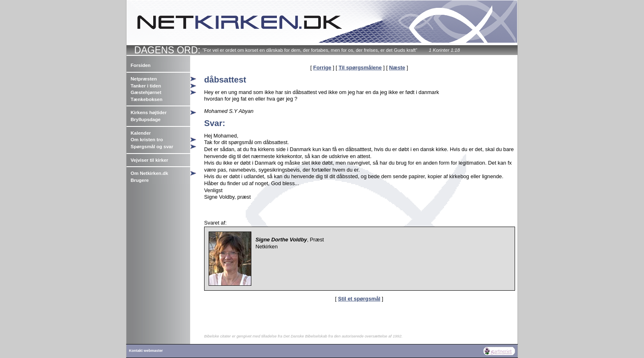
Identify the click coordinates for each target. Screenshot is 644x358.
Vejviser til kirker (149, 160)
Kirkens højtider (149, 112)
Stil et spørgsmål (359, 299)
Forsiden (141, 65)
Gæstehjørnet (146, 92)
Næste (397, 68)
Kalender (141, 133)
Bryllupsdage (146, 119)
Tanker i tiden (146, 86)
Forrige (322, 68)
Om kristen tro (147, 140)
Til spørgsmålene (360, 68)
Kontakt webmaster (146, 351)
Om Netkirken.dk (149, 173)
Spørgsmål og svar (152, 147)
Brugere (140, 180)
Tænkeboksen (146, 99)
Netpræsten (144, 79)
